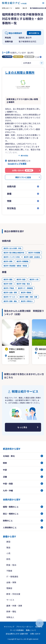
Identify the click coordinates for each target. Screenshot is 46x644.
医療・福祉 (11, 611)
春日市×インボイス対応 (12, 257)
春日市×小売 (34, 279)
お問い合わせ (35, 634)
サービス (10, 600)
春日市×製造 (21, 279)
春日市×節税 (8, 261)
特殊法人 (10, 617)
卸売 (8, 559)
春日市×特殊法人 (27, 301)
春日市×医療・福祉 (10, 301)
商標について (31, 630)
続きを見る (25, 156)
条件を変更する (34, 33)
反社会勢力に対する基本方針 (17, 634)
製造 (8, 547)
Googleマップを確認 (17, 164)
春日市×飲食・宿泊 (23, 284)
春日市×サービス (9, 297)
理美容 (9, 588)
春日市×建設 (8, 279)
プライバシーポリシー (25, 627)
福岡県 (17, 8)
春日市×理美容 (26, 292)
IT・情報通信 (12, 577)
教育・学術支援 (13, 594)
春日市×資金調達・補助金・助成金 (15, 266)
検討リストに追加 (23, 177)
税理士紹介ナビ (7, 8)
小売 (8, 553)
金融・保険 (11, 582)
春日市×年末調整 (34, 253)
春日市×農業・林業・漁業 (28, 297)
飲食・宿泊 (11, 565)
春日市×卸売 (8, 284)
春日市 (25, 8)
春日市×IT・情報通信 (25, 288)
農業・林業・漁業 (14, 606)
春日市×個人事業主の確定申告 (14, 253)
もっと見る (22, 427)
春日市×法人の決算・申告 (12, 248)
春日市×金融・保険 (10, 292)
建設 (8, 542)
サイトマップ (9, 627)
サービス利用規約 (17, 630)
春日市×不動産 (9, 288)
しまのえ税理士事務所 (20, 72)
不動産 (9, 571)
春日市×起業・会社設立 (32, 257)
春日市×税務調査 (22, 261)
